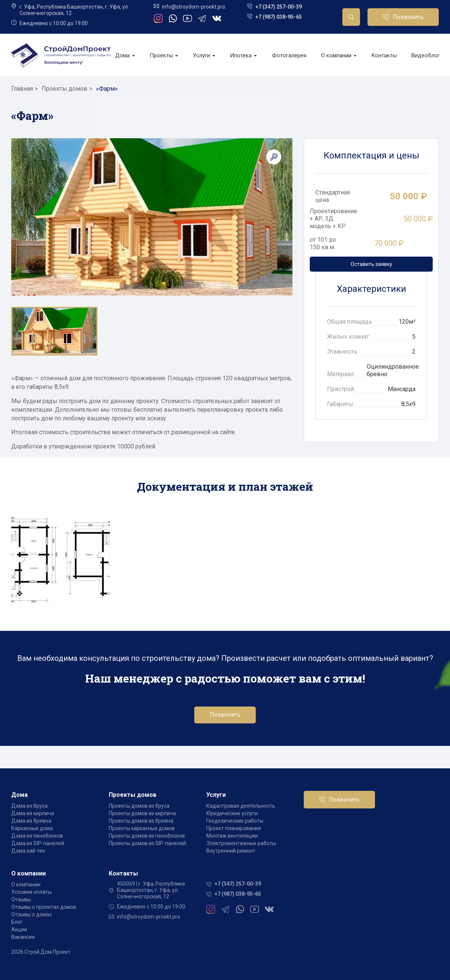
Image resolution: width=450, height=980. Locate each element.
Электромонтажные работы (241, 843)
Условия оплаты (31, 892)
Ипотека (243, 55)
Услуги (204, 55)
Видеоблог (426, 55)
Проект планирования (234, 828)
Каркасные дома (32, 828)
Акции (19, 929)
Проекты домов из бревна (141, 821)
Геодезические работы (235, 821)
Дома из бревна (31, 821)
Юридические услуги (232, 813)
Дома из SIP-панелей (38, 843)
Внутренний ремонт (231, 851)
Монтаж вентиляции (232, 836)
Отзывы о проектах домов (44, 907)
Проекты (164, 55)
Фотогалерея (289, 55)
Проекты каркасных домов (142, 828)
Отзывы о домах (31, 914)
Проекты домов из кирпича (142, 813)
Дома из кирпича (33, 813)
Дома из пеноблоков (37, 836)
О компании (339, 55)
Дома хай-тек (28, 851)
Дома (125, 55)
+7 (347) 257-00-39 (279, 7)
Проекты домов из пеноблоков (147, 836)
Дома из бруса (29, 806)
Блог (17, 922)
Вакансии (23, 937)
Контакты (384, 55)
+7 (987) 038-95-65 (279, 17)
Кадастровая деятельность (241, 806)
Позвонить (408, 17)
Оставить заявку (371, 264)
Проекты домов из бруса (139, 806)
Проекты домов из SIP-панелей (147, 843)
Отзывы (21, 899)
